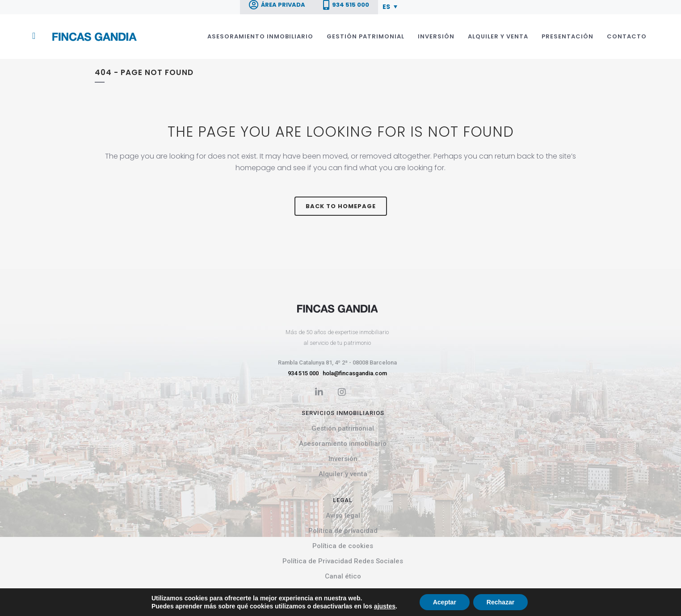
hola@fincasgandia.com (355, 373)
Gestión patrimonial (343, 428)
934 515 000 (303, 373)
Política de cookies (343, 546)
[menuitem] (390, 6)
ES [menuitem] (386, 7)
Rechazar (500, 602)
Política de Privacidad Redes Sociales (343, 561)
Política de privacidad (343, 531)
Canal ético (343, 576)
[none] (391, 6)
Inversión (343, 459)
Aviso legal (343, 515)
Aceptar (445, 602)
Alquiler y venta (343, 474)
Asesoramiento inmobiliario (343, 444)
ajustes (385, 606)
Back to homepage (341, 206)
